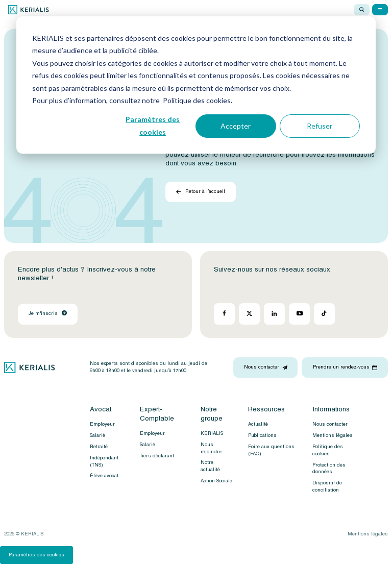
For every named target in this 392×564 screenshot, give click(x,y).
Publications (262, 435)
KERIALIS (212, 433)
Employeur (102, 424)
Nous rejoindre (211, 448)
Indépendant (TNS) (104, 461)
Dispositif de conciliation (327, 486)
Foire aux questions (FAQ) (271, 450)
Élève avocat (104, 476)
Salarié (97, 435)
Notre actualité (210, 466)
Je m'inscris (48, 313)
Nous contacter (330, 424)
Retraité (99, 447)
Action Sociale (216, 481)
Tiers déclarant (157, 456)
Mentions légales (333, 435)
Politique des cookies (328, 450)
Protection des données (329, 469)
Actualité (258, 424)
